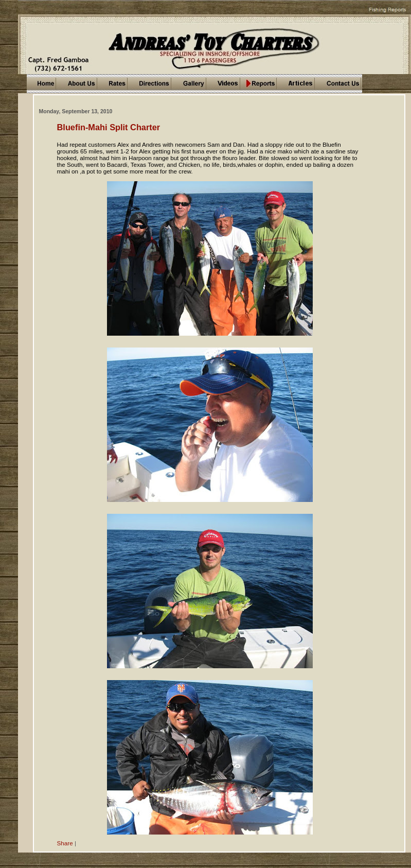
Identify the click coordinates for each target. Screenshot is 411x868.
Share (65, 843)
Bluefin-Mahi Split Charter (109, 127)
